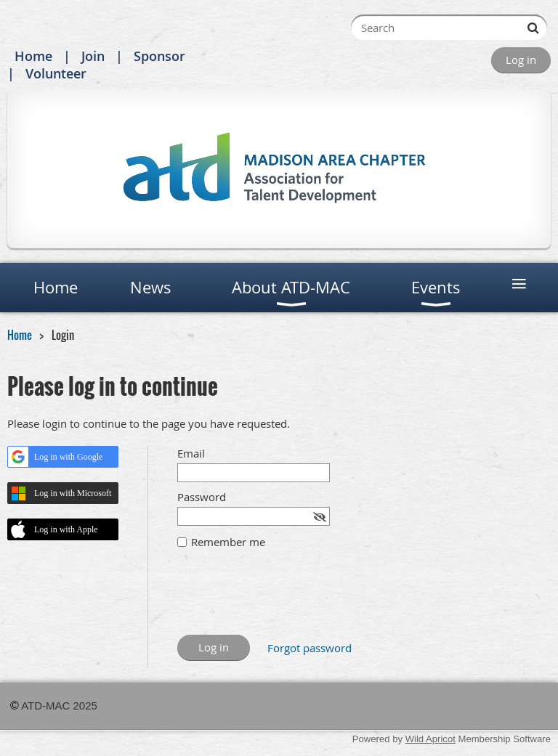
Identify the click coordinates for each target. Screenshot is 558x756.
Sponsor (159, 56)
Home (33, 56)
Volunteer (56, 73)
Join (93, 56)
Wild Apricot (430, 739)
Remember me (228, 542)
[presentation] (288, 599)
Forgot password (310, 648)
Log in (521, 60)
